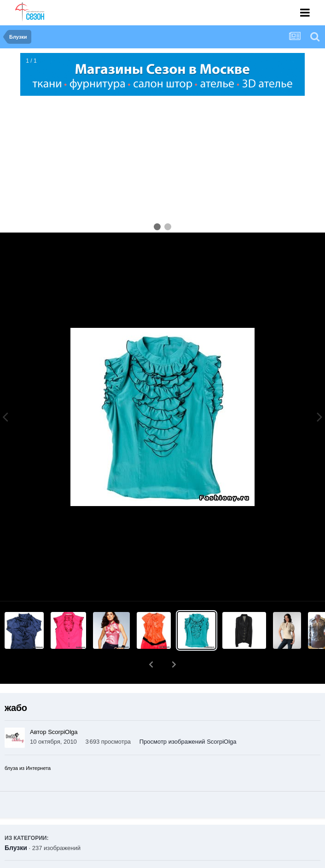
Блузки (16, 824)
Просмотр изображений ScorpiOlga (188, 718)
